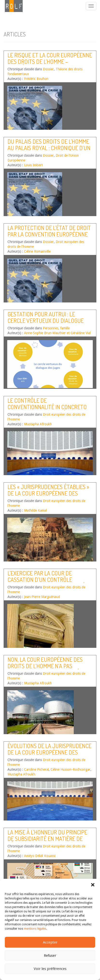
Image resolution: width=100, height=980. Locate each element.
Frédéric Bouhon (36, 79)
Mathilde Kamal (35, 510)
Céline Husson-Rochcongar (70, 769)
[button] (93, 885)
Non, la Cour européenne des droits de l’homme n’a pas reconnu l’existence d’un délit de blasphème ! (47, 669)
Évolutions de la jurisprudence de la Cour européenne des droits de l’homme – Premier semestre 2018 (49, 755)
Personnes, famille (56, 328)
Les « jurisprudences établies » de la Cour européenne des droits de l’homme (48, 493)
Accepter (50, 942)
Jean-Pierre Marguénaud (42, 597)
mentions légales (35, 929)
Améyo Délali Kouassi (40, 856)
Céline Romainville (37, 251)
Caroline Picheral (36, 769)
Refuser (50, 956)
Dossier (48, 69)
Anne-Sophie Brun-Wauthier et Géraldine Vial (57, 333)
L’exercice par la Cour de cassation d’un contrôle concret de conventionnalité (46, 579)
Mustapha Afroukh (38, 424)
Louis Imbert (33, 165)
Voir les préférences (50, 969)
